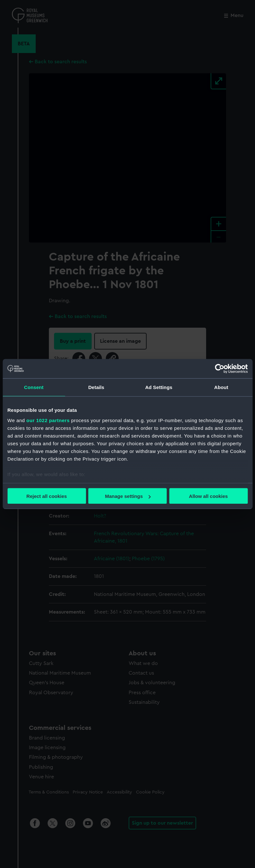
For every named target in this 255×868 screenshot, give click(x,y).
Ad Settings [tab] (159, 387)
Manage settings (128, 496)
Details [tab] (96, 387)
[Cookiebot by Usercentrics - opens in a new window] (219, 369)
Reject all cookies (47, 496)
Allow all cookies (209, 496)
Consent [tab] (34, 387)
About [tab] (221, 387)
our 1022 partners (48, 420)
